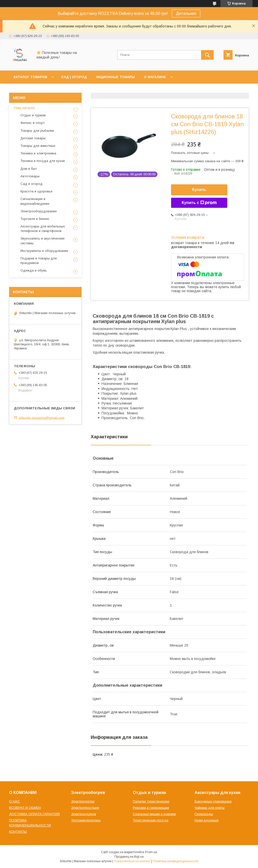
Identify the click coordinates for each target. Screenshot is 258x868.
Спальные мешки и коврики (154, 814)
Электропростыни (85, 808)
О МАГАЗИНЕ (155, 77)
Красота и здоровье (36, 191)
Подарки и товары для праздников (39, 261)
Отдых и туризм (33, 115)
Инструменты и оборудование (44, 251)
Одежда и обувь (34, 270)
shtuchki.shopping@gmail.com (42, 418)
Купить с (199, 203)
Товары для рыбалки (37, 131)
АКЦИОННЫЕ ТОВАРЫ (115, 77)
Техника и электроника (38, 153)
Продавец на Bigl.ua (129, 857)
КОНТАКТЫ (18, 832)
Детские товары (33, 138)
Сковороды (204, 814)
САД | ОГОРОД (74, 77)
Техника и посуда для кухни (43, 161)
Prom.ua (151, 852)
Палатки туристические (151, 801)
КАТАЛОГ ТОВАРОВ (30, 77)
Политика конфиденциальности (175, 861)
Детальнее (186, 13)
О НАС (14, 801)
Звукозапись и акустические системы (42, 241)
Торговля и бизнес (35, 219)
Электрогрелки (83, 801)
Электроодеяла (84, 814)
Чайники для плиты (209, 808)
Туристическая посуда (151, 820)
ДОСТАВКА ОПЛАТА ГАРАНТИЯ (34, 814)
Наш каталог (25, 108)
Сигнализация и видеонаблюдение (35, 201)
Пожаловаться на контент (132, 861)
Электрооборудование (39, 211)
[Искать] (207, 55)
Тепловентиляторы (86, 820)
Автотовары (30, 176)
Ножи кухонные (206, 820)
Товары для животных (38, 146)
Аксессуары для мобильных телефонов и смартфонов (43, 229)
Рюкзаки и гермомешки (151, 808)
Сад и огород (31, 184)
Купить (199, 190)
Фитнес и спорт (33, 123)
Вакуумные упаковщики (213, 801)
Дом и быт (29, 169)
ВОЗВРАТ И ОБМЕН (25, 808)
